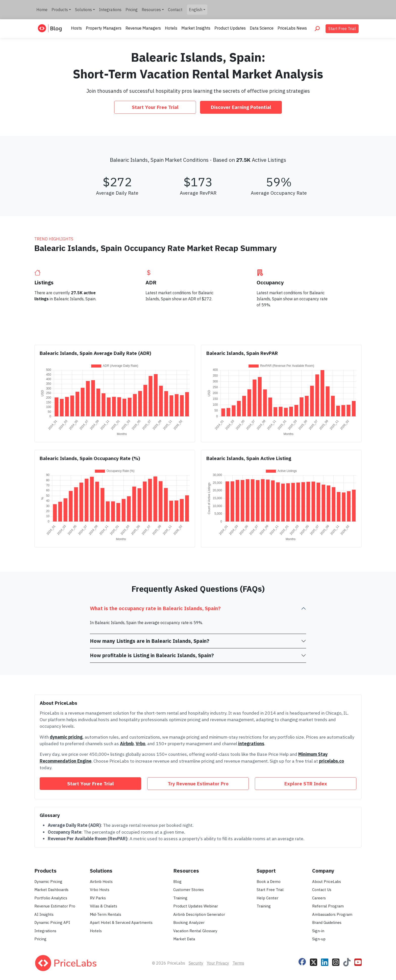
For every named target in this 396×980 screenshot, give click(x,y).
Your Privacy (218, 963)
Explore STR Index (306, 783)
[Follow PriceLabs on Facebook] (302, 961)
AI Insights (44, 914)
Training (180, 898)
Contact (175, 10)
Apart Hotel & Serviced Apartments (121, 922)
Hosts (76, 28)
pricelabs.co (331, 761)
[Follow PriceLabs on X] (314, 962)
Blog (177, 882)
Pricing (132, 10)
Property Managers (104, 28)
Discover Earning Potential (241, 107)
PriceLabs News (292, 28)
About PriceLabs (327, 882)
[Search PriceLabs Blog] (317, 29)
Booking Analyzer (189, 922)
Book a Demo (269, 882)
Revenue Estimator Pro (55, 906)
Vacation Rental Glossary (195, 931)
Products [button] (60, 10)
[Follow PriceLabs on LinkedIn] (325, 962)
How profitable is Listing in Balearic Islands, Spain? (152, 655)
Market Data (184, 939)
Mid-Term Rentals (106, 914)
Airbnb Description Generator (199, 914)
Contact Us (322, 890)
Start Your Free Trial (155, 107)
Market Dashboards (51, 890)
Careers (319, 898)
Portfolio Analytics (51, 898)
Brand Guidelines (327, 922)
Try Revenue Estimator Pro (198, 783)
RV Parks (98, 898)
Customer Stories (189, 890)
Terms (238, 963)
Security (196, 963)
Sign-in (318, 931)
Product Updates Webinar (196, 906)
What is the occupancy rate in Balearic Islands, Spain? (155, 608)
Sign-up (319, 939)
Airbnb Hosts (101, 882)
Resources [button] (151, 10)
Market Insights (196, 28)
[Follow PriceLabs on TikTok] (347, 962)
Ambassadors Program (332, 914)
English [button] (196, 10)
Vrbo (140, 744)
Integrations (110, 10)
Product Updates (230, 28)
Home (42, 10)
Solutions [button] (83, 10)
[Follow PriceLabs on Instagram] (336, 962)
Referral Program (328, 906)
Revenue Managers (143, 28)
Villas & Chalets (104, 906)
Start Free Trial (342, 29)
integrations (251, 744)
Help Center (267, 898)
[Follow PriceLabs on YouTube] (358, 962)
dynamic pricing (66, 737)
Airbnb (127, 744)
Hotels (171, 28)
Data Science (262, 28)
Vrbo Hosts (100, 890)
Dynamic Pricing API (52, 922)
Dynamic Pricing (48, 882)
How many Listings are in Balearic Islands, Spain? (150, 641)
